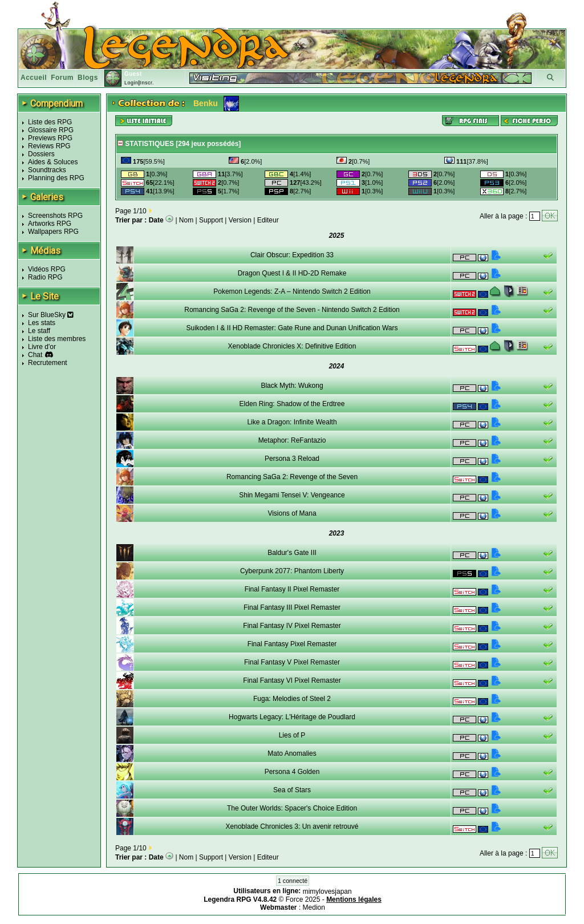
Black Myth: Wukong (292, 386)
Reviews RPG (49, 146)
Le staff (39, 331)
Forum (62, 78)
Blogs (88, 78)
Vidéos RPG (47, 269)
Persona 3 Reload (292, 459)
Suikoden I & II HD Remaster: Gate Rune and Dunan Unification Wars (292, 328)
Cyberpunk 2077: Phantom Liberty (292, 571)
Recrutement (48, 363)
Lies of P (292, 735)
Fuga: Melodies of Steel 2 (292, 699)
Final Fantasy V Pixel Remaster (292, 662)
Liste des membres (57, 339)
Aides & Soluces (53, 162)
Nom (186, 220)
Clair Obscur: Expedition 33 (292, 255)
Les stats (42, 323)
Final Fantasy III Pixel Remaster (292, 607)
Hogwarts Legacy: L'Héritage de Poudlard (292, 717)
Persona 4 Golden (292, 772)
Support (211, 220)
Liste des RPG (50, 122)
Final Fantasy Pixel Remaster (292, 644)
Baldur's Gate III (292, 553)
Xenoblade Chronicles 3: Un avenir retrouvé (292, 826)
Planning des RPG (56, 178)
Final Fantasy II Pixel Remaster (292, 589)
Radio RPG (45, 277)
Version (240, 220)
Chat (35, 355)
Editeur (268, 220)
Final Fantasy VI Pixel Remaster (292, 680)
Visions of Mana (292, 513)
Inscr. (147, 83)
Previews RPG (50, 138)
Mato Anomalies (292, 753)
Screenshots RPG (55, 216)
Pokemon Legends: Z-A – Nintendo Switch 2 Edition (292, 291)
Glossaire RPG (51, 130)
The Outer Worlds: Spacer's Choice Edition (292, 808)
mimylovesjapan (327, 891)
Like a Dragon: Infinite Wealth (292, 422)
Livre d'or (42, 347)
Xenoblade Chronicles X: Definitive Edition (292, 346)
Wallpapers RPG (53, 232)
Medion (314, 907)
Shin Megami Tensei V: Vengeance (292, 495)
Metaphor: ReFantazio (292, 440)
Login (131, 83)
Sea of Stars (292, 790)
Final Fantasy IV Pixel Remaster (292, 626)
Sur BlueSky (51, 315)
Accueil (34, 78)
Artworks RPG (50, 224)
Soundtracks (47, 170)
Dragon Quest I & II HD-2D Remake (292, 273)
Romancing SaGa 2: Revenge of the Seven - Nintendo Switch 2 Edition (292, 310)
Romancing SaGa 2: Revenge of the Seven (292, 477)
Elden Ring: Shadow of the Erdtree (292, 404)
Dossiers (41, 154)
